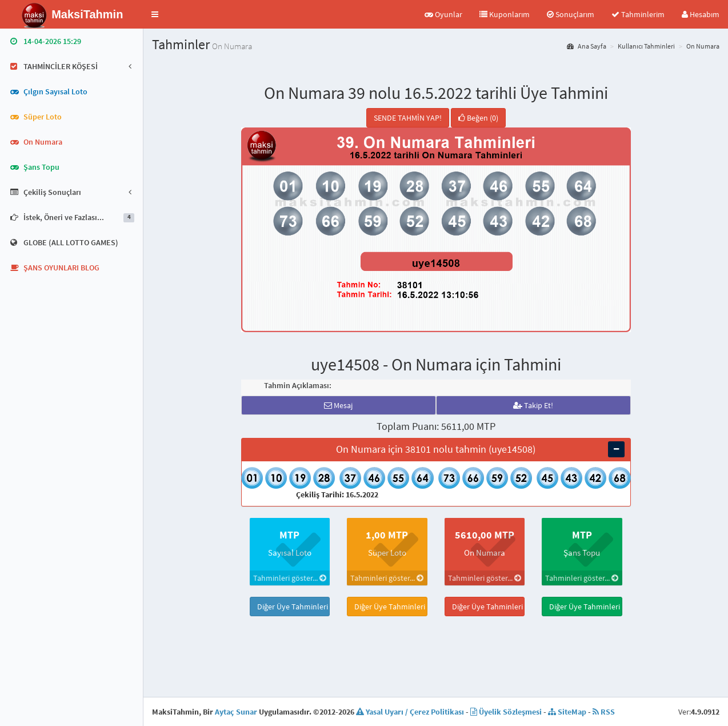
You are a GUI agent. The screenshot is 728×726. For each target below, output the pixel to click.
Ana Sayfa (587, 46)
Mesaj (338, 405)
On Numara (703, 46)
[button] (155, 14)
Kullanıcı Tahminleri (646, 46)
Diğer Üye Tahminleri (293, 607)
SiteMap (567, 712)
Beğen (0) (478, 118)
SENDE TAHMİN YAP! (408, 118)
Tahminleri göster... (290, 578)
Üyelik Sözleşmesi (506, 712)
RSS (604, 712)
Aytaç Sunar (236, 712)
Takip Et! (533, 405)
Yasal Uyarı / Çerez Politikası (410, 712)
